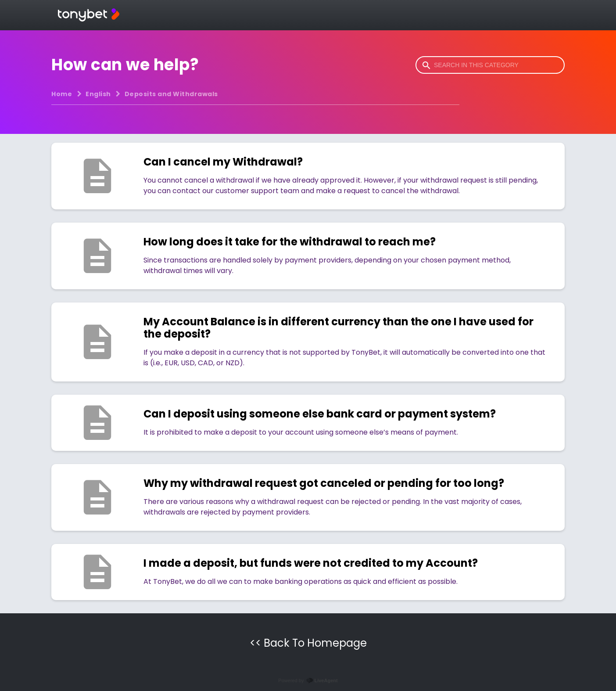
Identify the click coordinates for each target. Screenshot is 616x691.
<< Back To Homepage (308, 643)
